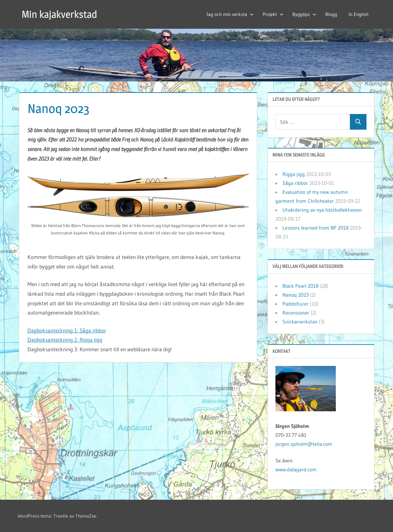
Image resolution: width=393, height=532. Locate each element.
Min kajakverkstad (59, 14)
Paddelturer (296, 304)
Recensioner (296, 313)
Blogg (331, 14)
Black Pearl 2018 (301, 286)
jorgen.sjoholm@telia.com (304, 444)
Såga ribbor (295, 183)
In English (358, 14)
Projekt (273, 14)
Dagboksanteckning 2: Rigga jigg (65, 340)
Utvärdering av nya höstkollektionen (322, 210)
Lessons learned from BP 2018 (316, 228)
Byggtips (304, 14)
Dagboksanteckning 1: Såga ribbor (67, 330)
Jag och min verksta (230, 14)
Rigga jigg (294, 174)
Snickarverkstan (300, 322)
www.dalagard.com (296, 469)
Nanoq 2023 (296, 295)
